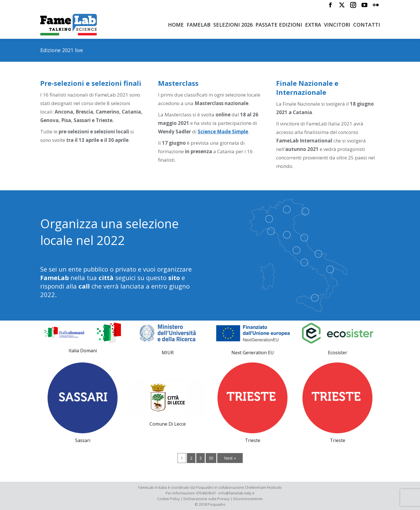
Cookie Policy (169, 499)
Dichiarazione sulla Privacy (207, 499)
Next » (230, 458)
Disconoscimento (248, 499)
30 (211, 458)
